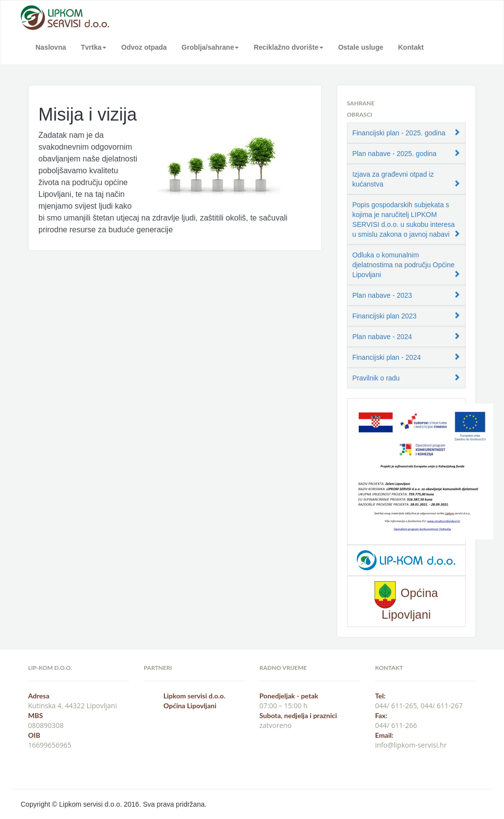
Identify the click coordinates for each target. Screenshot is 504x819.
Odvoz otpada (144, 47)
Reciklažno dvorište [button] (288, 47)
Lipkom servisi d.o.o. (194, 696)
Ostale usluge (361, 47)
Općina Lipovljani (190, 706)
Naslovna (51, 47)
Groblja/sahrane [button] (210, 47)
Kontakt (411, 47)
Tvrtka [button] (94, 47)
